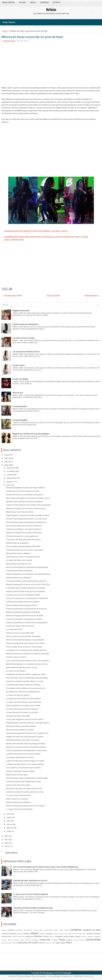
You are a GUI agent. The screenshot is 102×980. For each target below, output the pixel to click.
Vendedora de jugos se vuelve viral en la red (24, 788)
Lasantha (43, 976)
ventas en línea (50, 943)
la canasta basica (20, 406)
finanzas (62, 934)
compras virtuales (9, 934)
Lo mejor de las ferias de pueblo (19, 809)
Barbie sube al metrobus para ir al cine (22, 667)
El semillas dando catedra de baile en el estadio (26, 588)
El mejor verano (19, 365)
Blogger (68, 973)
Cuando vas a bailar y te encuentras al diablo (24, 619)
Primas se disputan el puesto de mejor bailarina (25, 488)
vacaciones (93, 940)
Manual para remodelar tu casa (19, 564)
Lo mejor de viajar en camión (18, 695)
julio (8, 485)
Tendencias (44, 2)
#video (77, 237)
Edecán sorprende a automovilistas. (21, 771)
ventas (42, 943)
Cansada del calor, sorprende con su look (30, 881)
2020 (6, 843)
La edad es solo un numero (24, 338)
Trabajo (62, 940)
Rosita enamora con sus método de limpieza (24, 495)
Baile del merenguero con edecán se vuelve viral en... (27, 664)
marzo (9, 824)
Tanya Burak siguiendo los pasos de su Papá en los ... (28, 733)
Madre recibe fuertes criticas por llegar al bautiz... (26, 744)
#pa (40, 231)
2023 (6, 465)
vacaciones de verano (28, 943)
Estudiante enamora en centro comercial (23, 740)
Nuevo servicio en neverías (17, 799)
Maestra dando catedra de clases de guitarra (24, 501)
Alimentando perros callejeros (18, 553)
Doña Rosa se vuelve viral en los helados (23, 602)
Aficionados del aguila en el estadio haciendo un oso (28, 498)
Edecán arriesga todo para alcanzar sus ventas (25, 643)
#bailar (33, 237)
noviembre (11, 471)
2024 (6, 462)
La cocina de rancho (14, 629)
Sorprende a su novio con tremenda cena (23, 557)
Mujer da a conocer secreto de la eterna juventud (26, 747)
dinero (35, 933)
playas (78, 936)
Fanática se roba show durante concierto (23, 491)
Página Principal (8, 2)
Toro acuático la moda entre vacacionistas (23, 768)
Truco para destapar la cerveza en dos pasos (25, 719)
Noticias (22, 2)
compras (76, 930)
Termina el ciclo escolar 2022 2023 (20, 633)
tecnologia (35, 940)
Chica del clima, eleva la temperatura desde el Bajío (27, 678)
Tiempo (54, 940)
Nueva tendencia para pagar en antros (22, 605)
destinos (27, 934)
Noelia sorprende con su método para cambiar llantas (28, 574)
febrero (10, 828)
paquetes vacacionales (65, 936)
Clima (67, 930)
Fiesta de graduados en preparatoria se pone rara (26, 609)
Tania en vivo (18, 393)
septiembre (11, 478)
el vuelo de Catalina (20, 379)
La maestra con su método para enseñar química (26, 650)
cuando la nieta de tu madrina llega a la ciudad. (25, 761)
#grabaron (50, 237)
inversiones (6, 936)
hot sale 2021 (81, 934)
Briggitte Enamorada (21, 311)
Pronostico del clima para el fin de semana (23, 540)
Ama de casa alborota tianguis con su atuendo (25, 640)
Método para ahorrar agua (17, 775)
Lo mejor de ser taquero (16, 671)
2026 (6, 455)
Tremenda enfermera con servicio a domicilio (25, 550)
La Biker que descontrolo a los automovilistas (25, 764)
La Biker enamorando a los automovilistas (23, 754)
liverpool (14, 937)
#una (21, 231)
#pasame (67, 237)
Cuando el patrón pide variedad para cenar (23, 781)
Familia (56, 934)
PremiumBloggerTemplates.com (60, 976)
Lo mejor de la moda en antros (19, 795)
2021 (6, 840)
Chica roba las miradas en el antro (20, 730)
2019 (6, 846)
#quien (22, 237)
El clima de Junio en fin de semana (20, 626)
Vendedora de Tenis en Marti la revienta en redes (26, 674)
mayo (9, 817)
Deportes (57, 2)
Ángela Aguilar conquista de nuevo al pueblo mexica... (28, 515)
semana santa (19, 940)
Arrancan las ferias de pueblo (18, 716)
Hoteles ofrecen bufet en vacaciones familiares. (26, 591)
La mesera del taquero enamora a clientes (23, 685)
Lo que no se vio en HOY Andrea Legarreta (30, 894)
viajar (58, 943)
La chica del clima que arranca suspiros (22, 709)
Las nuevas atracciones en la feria (20, 757)
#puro (36, 231)
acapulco (4, 930)
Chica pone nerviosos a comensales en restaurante (27, 598)
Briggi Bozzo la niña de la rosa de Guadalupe (31, 434)
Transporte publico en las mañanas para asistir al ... (27, 581)
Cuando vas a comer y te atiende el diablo (23, 595)
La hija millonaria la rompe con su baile (22, 712)
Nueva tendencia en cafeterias (18, 802)
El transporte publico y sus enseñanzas (22, 536)
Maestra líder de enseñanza (17, 543)
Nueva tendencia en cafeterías (18, 578)
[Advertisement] (51, 66)
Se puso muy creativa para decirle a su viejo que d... (27, 519)
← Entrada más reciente (12, 295)
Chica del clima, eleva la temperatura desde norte (26, 522)
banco (42, 930)
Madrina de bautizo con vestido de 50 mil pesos (26, 508)
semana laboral (7, 940)
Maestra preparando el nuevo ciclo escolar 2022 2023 (28, 584)
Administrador (9, 41)
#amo (39, 237)
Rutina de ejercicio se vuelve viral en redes (23, 705)
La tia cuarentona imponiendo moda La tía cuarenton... (28, 661)
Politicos (84, 937)
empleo (49, 934)
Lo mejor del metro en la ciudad (19, 560)
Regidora (91, 937)
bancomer (49, 930)
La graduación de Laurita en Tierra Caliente (23, 699)
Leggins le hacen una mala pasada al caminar (25, 737)
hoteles (90, 934)
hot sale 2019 (71, 934)
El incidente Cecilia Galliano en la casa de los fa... (26, 688)
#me (44, 237)
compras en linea (92, 930)
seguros (98, 937)
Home (5, 31)
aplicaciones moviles (31, 930)
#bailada (27, 231)
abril (8, 821)
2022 (6, 836)
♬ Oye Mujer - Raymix (59, 231)
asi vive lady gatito (20, 420)
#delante (46, 231)
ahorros (12, 930)
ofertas (46, 936)
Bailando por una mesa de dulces (20, 512)
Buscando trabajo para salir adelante (21, 726)
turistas (82, 940)
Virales (33, 2)
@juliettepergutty (11, 231)
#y (32, 231)
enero (9, 831)
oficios (52, 937)
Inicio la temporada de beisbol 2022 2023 (23, 546)
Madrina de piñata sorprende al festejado (23, 612)
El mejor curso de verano (16, 657)
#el (72, 237)
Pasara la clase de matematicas (25, 324)
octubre (10, 475)
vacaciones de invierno (9, 943)
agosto (10, 482)
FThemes (20, 976)
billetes (56, 930)
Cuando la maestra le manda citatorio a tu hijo (25, 681)
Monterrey (21, 937)
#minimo (59, 237)
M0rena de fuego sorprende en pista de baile (32, 37)
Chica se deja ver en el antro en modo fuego (24, 647)
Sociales (28, 940)
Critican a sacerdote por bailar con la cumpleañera (27, 623)
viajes (63, 943)
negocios (29, 936)
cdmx (62, 930)
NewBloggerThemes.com (84, 976)
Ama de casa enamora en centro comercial (24, 526)
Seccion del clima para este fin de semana (23, 636)
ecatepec (43, 934)
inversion (97, 934)
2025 (6, 458)
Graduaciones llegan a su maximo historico (24, 529)
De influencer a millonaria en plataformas (23, 692)
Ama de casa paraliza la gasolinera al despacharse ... (28, 567)
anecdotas (19, 930)
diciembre (11, 468)
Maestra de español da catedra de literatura (24, 533)
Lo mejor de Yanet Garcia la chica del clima (24, 702)
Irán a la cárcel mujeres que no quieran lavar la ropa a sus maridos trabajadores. (46, 867)
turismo (70, 940)
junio (9, 814)
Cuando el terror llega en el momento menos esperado (28, 505)
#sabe (27, 237)
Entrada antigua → (92, 295)
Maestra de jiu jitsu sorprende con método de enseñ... (28, 654)
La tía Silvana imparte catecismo (19, 571)
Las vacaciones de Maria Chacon (26, 352)
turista (76, 940)
